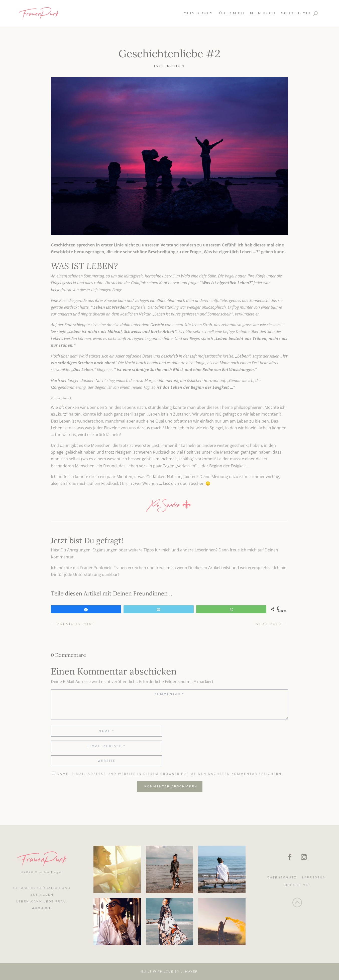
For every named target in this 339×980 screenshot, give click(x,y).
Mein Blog (196, 13)
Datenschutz (282, 878)
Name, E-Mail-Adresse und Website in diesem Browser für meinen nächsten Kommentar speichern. (170, 774)
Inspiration (169, 66)
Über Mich (232, 13)
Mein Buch (263, 13)
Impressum (314, 878)
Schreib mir (296, 13)
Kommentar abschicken (171, 786)
